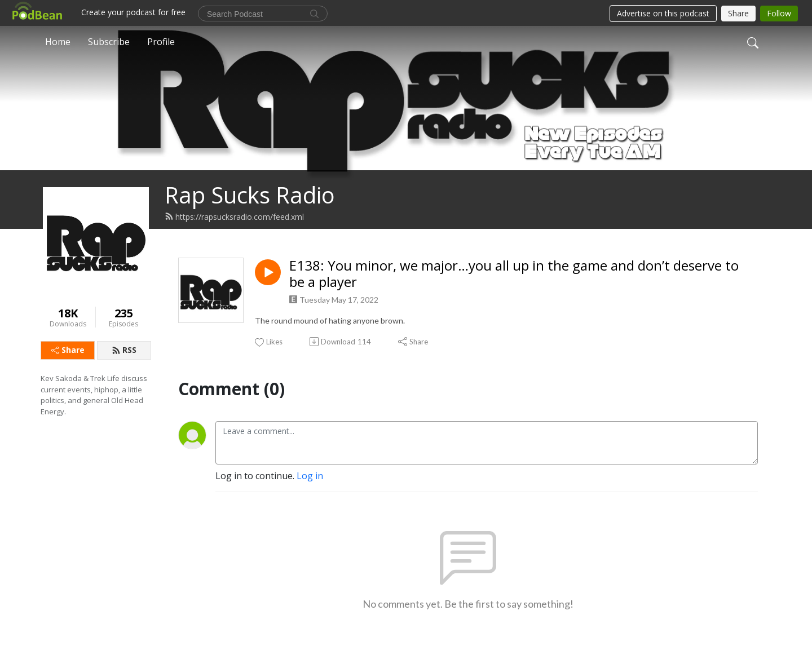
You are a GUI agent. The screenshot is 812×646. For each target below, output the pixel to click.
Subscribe (109, 42)
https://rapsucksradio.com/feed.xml (234, 217)
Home (58, 42)
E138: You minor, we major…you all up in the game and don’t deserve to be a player (514, 274)
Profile (161, 42)
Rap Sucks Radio (250, 195)
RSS (124, 350)
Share (68, 350)
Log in (310, 476)
